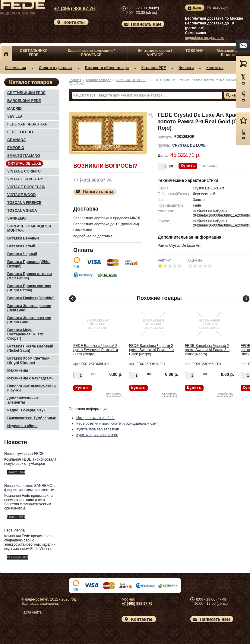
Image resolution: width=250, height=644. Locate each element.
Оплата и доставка (56, 68)
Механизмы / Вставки (228, 53)
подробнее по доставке (204, 38)
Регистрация (218, 8)
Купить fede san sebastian (98, 429)
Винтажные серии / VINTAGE (155, 53)
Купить (188, 166)
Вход (197, 8)
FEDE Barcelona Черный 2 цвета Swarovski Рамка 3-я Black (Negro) (207, 350)
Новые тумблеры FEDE (24, 454)
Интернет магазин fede (95, 418)
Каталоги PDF (154, 68)
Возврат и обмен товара (107, 68)
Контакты (215, 68)
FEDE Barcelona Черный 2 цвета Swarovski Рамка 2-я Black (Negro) (151, 350)
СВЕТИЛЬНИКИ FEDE (34, 53)
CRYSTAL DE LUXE (131, 80)
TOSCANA (194, 51)
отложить (210, 166)
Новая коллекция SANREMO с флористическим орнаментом (30, 488)
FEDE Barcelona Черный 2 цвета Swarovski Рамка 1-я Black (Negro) (96, 350)
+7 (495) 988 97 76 (70, 9)
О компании (16, 68)
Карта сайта (32, 612)
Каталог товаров (99, 80)
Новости (186, 68)
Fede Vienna (14, 530)
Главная (75, 80)
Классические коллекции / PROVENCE (91, 53)
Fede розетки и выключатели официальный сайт (117, 424)
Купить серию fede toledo (97, 435)
